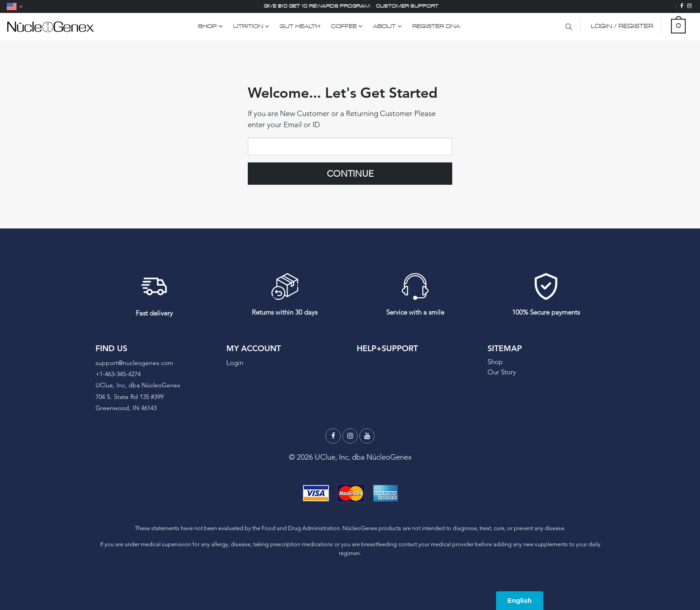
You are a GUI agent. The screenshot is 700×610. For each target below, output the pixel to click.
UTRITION (248, 26)
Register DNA (436, 26)
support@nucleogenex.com (134, 363)
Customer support (407, 6)
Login (235, 363)
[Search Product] (569, 27)
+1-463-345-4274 (118, 374)
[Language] (15, 6)
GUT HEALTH (300, 26)
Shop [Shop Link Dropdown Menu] (207, 26)
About (384, 26)
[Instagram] (689, 6)
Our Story (502, 372)
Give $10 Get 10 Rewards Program (317, 6)
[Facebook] (682, 6)
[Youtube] (367, 436)
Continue (350, 174)
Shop (495, 362)
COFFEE (344, 26)
